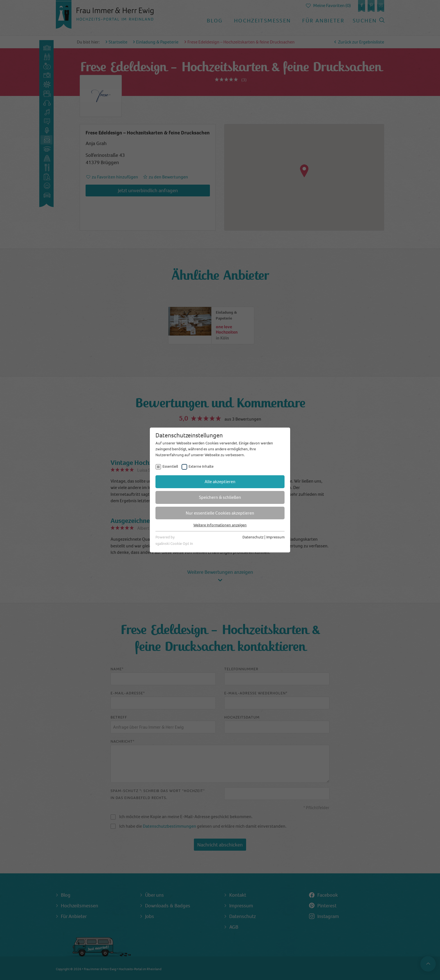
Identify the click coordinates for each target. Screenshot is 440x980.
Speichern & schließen (220, 497)
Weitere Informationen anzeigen (220, 525)
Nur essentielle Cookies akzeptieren (220, 513)
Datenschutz (253, 537)
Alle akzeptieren (220, 482)
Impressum (275, 537)
